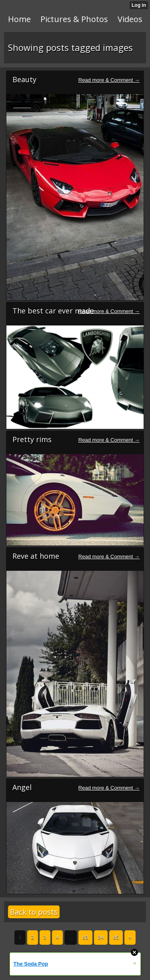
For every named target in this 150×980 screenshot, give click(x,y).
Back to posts (34, 912)
